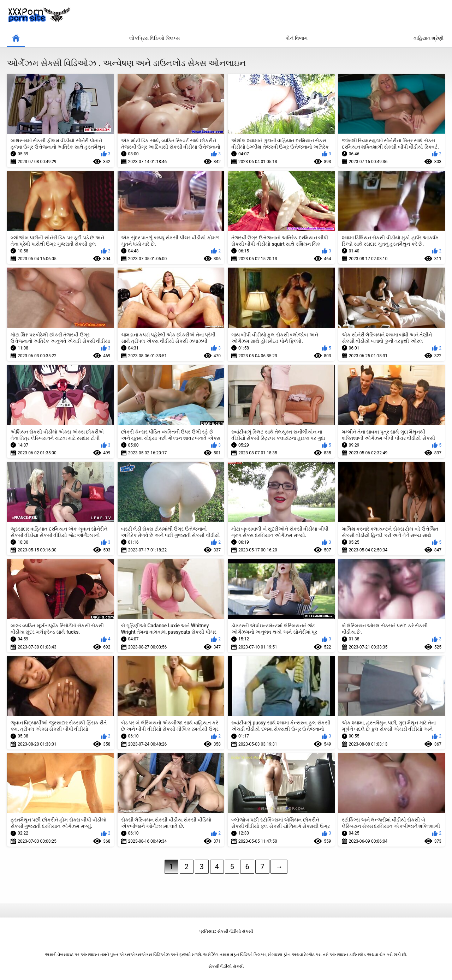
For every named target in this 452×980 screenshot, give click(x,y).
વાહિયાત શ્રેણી (429, 38)
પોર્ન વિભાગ (296, 38)
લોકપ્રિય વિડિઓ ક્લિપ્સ (154, 38)
